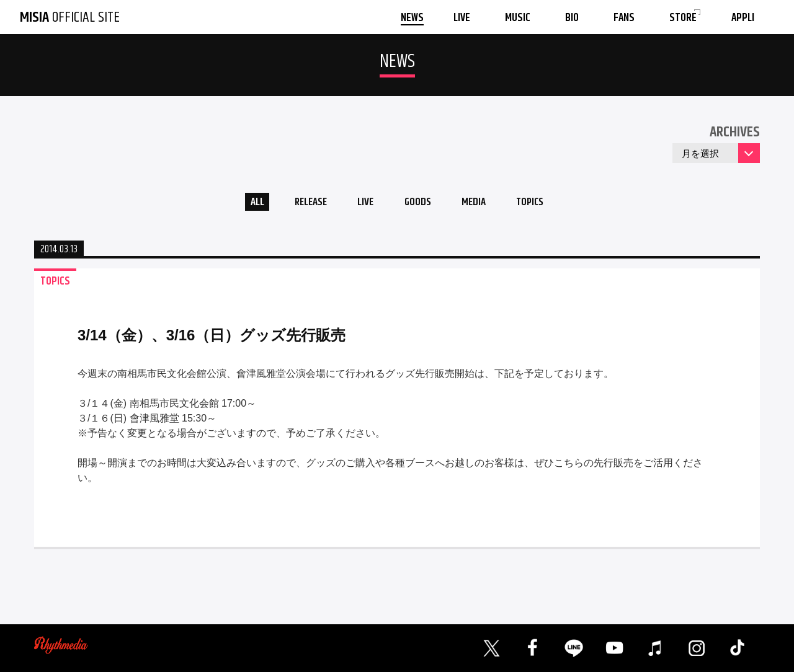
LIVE (363, 204)
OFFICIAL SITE (70, 17)
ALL (245, 204)
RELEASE (304, 204)
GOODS (419, 204)
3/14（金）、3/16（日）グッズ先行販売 (212, 338)
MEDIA (480, 204)
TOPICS (541, 204)
